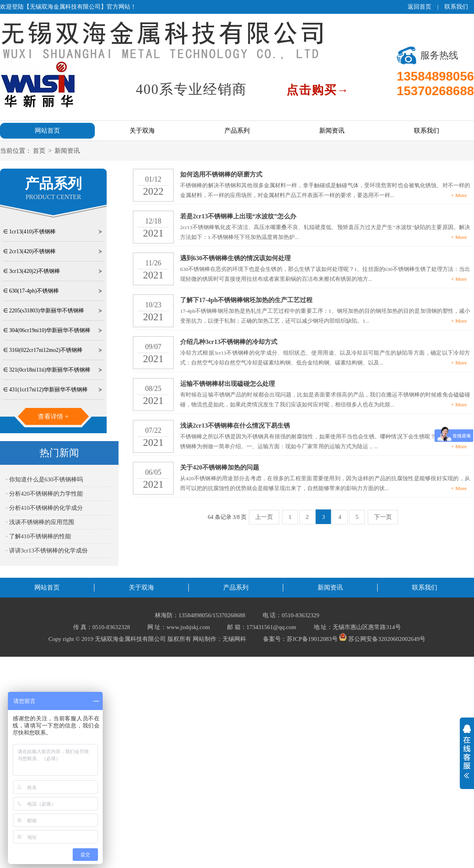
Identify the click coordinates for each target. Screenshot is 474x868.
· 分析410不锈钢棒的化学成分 (44, 508)
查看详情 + (53, 416)
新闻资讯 (332, 131)
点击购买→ (318, 90)
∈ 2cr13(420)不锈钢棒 (30, 251)
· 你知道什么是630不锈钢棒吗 (44, 479)
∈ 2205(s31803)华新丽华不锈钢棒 (44, 311)
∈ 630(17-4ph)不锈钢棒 (31, 291)
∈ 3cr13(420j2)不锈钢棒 (32, 271)
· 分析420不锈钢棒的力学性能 (44, 494)
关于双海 (142, 131)
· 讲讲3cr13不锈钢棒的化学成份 (47, 550)
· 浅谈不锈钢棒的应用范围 (40, 522)
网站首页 (47, 131)
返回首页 (419, 7)
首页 (39, 151)
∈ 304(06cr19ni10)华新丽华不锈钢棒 (47, 330)
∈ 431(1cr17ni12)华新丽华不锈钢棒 (46, 390)
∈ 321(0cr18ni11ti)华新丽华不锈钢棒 (47, 370)
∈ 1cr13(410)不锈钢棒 (30, 232)
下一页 (383, 517)
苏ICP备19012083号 (312, 639)
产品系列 (237, 131)
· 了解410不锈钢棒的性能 (39, 536)
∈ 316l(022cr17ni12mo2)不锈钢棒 (43, 350)
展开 (467, 752)
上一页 (264, 517)
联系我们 (456, 7)
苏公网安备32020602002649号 (382, 639)
